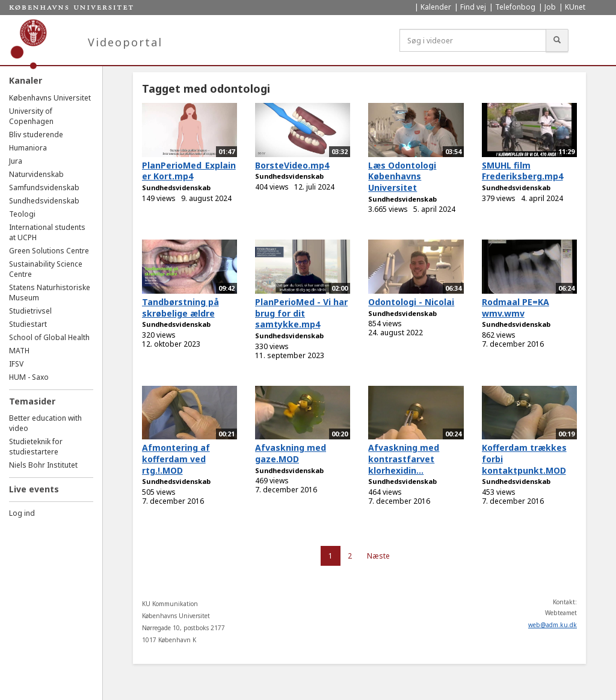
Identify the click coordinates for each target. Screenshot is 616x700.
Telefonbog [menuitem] (515, 7)
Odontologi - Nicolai (411, 302)
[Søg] (557, 40)
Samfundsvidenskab (44, 187)
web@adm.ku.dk (553, 625)
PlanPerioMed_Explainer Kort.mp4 (189, 171)
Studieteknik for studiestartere (36, 447)
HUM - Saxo (29, 377)
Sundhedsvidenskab (44, 201)
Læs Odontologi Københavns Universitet (402, 176)
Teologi (22, 214)
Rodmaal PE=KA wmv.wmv (516, 308)
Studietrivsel (30, 311)
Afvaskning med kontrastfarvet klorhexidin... (404, 459)
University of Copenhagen (31, 116)
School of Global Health (49, 337)
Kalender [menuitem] (436, 7)
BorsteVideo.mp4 (292, 165)
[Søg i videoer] (473, 40)
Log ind (22, 513)
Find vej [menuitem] (473, 7)
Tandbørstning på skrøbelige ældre (180, 308)
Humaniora (28, 148)
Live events (34, 489)
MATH (19, 351)
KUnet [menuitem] (575, 7)
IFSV (16, 364)
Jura (16, 161)
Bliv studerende (36, 135)
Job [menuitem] (550, 7)
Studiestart (28, 324)
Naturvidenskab (36, 174)
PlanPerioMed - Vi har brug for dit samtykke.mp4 (301, 313)
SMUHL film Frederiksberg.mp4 (522, 171)
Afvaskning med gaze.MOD (291, 453)
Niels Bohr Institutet (43, 465)
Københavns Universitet (50, 98)
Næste (378, 556)
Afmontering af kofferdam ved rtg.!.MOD (176, 459)
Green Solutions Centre (49, 251)
